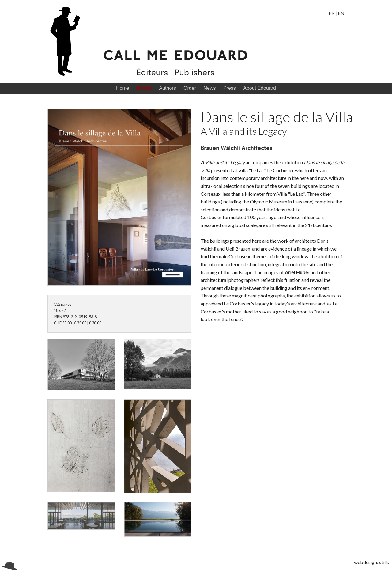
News (209, 88)
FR (332, 13)
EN (341, 13)
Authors (167, 88)
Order (190, 88)
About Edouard (260, 88)
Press (230, 88)
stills (384, 562)
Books (144, 88)
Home (123, 88)
